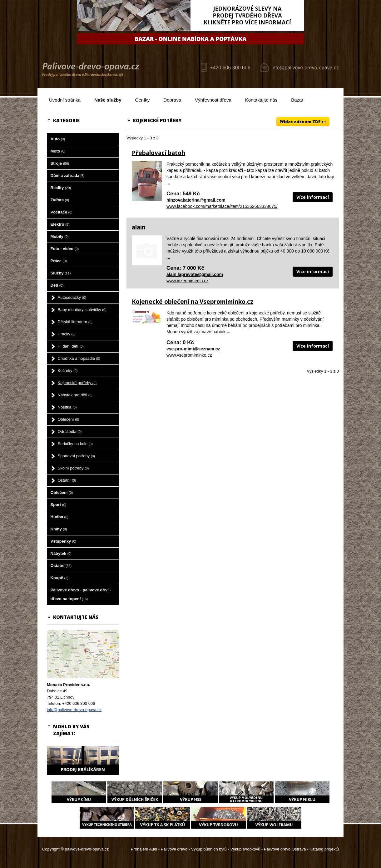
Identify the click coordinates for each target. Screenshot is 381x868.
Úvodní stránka (65, 100)
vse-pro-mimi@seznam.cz (193, 349)
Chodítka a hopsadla (79, 358)
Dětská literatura (75, 322)
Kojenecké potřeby (77, 383)
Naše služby (108, 100)
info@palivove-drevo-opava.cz (305, 68)
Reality (61, 188)
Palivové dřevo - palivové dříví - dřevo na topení (81, 594)
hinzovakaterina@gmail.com (196, 200)
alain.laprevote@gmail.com (195, 274)
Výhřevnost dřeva (213, 100)
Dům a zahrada (68, 176)
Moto (58, 151)
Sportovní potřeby (76, 456)
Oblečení (69, 419)
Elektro (60, 224)
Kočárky (68, 371)
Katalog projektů (324, 849)
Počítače (62, 212)
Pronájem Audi (144, 849)
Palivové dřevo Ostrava (285, 849)
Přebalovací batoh (158, 153)
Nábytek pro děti (75, 395)
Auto (58, 139)
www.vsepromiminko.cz (189, 355)
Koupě (59, 578)
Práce (59, 261)
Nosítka (67, 407)
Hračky (67, 334)
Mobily (60, 236)
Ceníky (143, 100)
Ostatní (67, 480)
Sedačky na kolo (75, 444)
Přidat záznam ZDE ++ (303, 122)
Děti (57, 285)
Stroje (60, 163)
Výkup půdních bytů (209, 849)
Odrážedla (70, 431)
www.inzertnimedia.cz (188, 281)
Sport (59, 505)
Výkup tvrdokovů (245, 849)
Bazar (297, 100)
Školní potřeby (73, 468)
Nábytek (61, 553)
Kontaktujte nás (261, 100)
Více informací (313, 197)
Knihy (59, 529)
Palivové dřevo (174, 849)
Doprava (172, 100)
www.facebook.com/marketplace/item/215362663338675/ (222, 206)
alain (139, 227)
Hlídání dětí (71, 346)
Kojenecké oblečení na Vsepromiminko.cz (193, 302)
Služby (61, 273)
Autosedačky (72, 297)
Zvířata (60, 200)
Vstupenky (64, 541)
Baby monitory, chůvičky (82, 310)
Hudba (59, 517)
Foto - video (65, 249)
